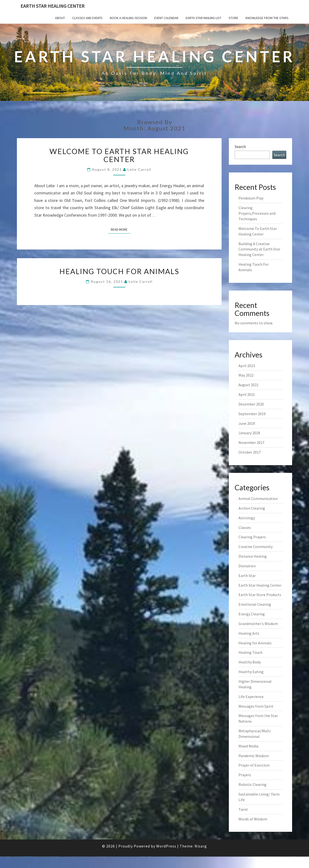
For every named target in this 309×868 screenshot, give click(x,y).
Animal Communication (258, 498)
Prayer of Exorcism (254, 765)
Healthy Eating (251, 672)
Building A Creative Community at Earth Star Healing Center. (259, 249)
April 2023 (247, 366)
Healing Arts (249, 633)
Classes (245, 527)
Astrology (247, 518)
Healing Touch (250, 652)
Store (233, 18)
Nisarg (201, 846)
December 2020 (251, 404)
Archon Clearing (252, 508)
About (60, 18)
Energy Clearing (252, 614)
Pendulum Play (251, 198)
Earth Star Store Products (260, 595)
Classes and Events (87, 18)
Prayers (245, 775)
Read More (121, 229)
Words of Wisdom (253, 819)
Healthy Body (250, 662)
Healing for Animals (255, 643)
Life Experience (251, 697)
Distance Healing (253, 556)
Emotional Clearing (255, 604)
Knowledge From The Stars (267, 18)
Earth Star (247, 576)
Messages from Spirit (256, 706)
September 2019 (252, 414)
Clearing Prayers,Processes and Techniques (257, 213)
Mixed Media (248, 746)
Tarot (243, 809)
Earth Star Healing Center (53, 6)
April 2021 (247, 394)
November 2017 (251, 442)
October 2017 (250, 452)
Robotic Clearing (253, 784)
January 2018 (249, 433)
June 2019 (247, 423)
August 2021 (249, 385)
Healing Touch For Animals (119, 271)
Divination (247, 566)
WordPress (166, 846)
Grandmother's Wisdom (258, 624)
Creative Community (256, 547)
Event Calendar (166, 18)
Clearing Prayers (252, 537)
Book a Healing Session (128, 18)
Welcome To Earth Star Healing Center (119, 155)
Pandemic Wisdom (254, 756)
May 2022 (246, 375)
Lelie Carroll (139, 169)
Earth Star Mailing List (204, 18)
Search (240, 147)
